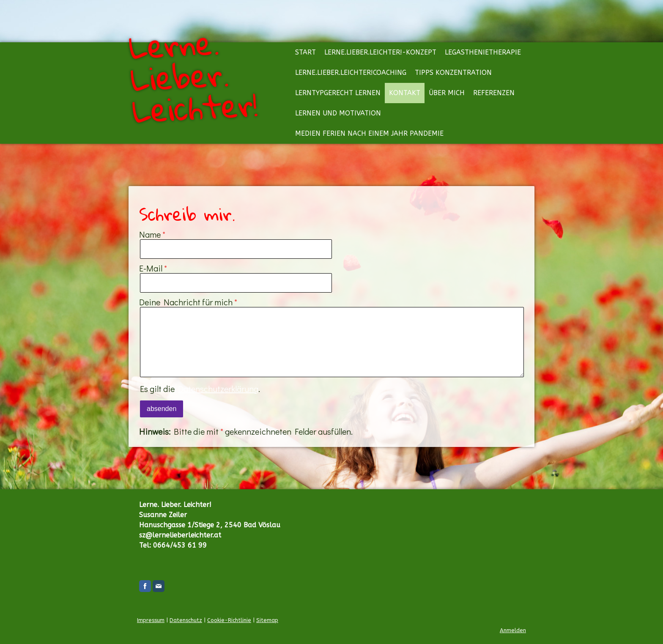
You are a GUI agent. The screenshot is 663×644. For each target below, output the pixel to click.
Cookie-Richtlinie (229, 620)
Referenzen (494, 93)
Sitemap (267, 620)
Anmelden (513, 630)
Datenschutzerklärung (218, 389)
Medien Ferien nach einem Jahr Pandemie (369, 133)
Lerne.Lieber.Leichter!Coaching (351, 73)
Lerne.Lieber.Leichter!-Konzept (380, 52)
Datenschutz (186, 620)
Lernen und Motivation (338, 113)
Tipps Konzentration (453, 73)
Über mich (447, 93)
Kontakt (405, 93)
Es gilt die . (200, 389)
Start (305, 52)
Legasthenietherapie (483, 52)
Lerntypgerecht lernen (338, 93)
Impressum (151, 620)
